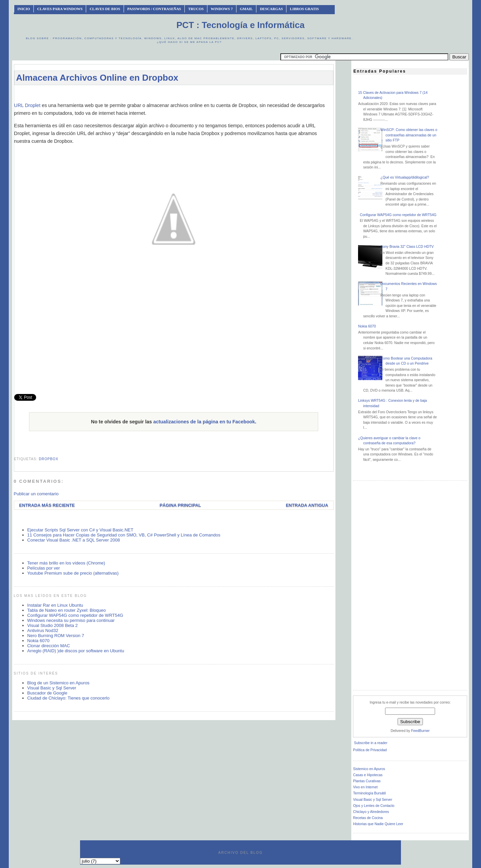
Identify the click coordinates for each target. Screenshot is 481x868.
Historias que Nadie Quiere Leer (378, 824)
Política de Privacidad (370, 750)
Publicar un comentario (36, 494)
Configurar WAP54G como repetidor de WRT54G (75, 615)
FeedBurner (420, 731)
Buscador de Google (47, 693)
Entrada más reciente (47, 505)
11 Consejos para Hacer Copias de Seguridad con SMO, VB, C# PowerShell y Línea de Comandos (124, 535)
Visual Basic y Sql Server (52, 688)
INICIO (24, 9)
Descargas (271, 9)
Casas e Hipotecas (368, 775)
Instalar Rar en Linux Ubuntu (55, 605)
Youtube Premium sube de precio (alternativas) (73, 573)
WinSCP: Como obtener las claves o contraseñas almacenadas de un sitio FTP (409, 135)
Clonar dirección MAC (49, 646)
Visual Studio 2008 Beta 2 (53, 625)
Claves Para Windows (60, 9)
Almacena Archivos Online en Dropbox (97, 78)
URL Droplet (27, 105)
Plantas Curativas (367, 781)
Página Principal (180, 505)
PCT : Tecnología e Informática (240, 25)
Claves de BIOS (105, 9)
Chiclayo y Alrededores (371, 812)
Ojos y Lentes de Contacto (374, 806)
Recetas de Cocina (368, 818)
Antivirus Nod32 (43, 630)
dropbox (49, 459)
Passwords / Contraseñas (154, 9)
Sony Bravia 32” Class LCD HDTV (407, 247)
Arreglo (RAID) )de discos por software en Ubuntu (76, 651)
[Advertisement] (174, 93)
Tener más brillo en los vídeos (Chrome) (66, 563)
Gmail (246, 9)
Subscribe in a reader (371, 743)
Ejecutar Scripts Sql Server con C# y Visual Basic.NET (80, 530)
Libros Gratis (304, 9)
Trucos (196, 9)
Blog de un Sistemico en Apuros (58, 683)
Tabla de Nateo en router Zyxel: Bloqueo (67, 610)
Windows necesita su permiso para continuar (71, 620)
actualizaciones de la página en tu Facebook (204, 422)
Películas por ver (44, 568)
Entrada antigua (307, 505)
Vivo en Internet (365, 787)
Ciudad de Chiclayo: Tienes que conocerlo (69, 698)
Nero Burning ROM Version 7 (56, 636)
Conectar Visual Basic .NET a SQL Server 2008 (74, 540)
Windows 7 (222, 9)
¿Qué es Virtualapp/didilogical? (405, 177)
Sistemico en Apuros (369, 769)
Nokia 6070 (39, 641)
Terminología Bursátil (369, 793)
